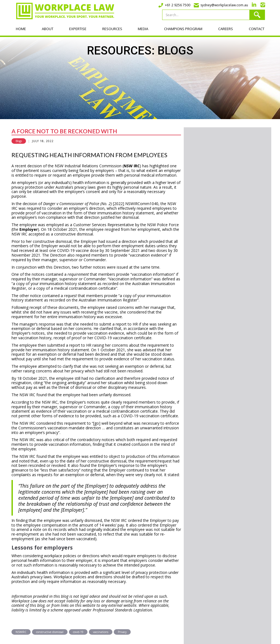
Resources (112, 29)
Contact (257, 29)
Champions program (183, 29)
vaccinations (101, 632)
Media (143, 29)
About (48, 29)
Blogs (19, 141)
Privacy (122, 632)
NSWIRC (21, 632)
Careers (226, 29)
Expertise (78, 29)
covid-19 (78, 632)
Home (21, 29)
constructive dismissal (50, 632)
